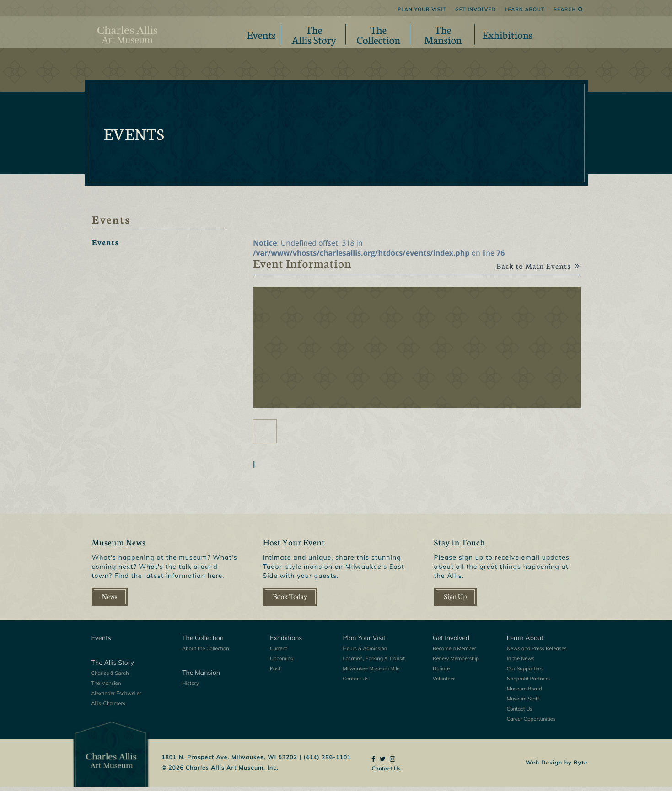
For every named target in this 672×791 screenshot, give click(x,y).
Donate (441, 673)
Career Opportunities (531, 723)
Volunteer (444, 683)
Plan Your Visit (422, 9)
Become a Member (454, 652)
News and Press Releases (537, 652)
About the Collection (206, 652)
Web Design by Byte (557, 766)
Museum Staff (523, 703)
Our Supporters (525, 673)
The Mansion (106, 687)
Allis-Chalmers (108, 707)
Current (279, 652)
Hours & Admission (365, 652)
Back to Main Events (535, 271)
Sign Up (456, 601)
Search (568, 9)
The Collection (203, 642)
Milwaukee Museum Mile (371, 673)
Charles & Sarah (110, 677)
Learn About (525, 9)
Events (261, 34)
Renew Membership (456, 663)
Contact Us (356, 683)
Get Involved (476, 9)
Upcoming (282, 663)
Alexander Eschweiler (116, 697)
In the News (521, 663)
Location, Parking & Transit (374, 663)
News (110, 601)
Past (275, 673)
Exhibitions (508, 34)
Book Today (290, 601)
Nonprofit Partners (528, 683)
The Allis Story (113, 667)
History (191, 687)
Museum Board (524, 693)
